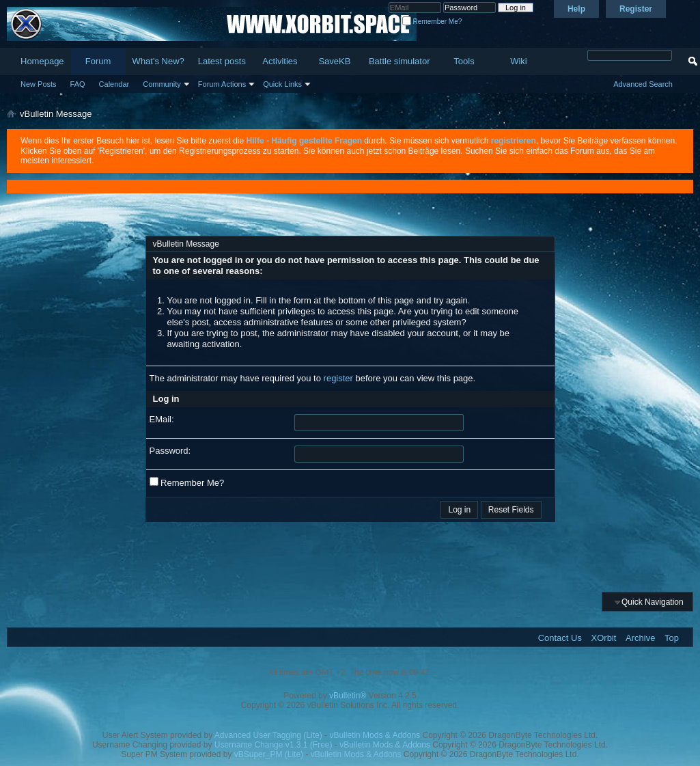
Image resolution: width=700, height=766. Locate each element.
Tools (464, 61)
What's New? (158, 61)
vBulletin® (348, 696)
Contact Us (560, 638)
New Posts (39, 84)
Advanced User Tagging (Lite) (268, 735)
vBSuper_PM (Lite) (269, 754)
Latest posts (222, 61)
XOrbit (604, 638)
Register (636, 9)
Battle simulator (400, 61)
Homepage (42, 61)
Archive (640, 638)
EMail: (162, 419)
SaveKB (334, 61)
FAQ (78, 84)
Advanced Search (643, 84)
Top (672, 638)
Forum (98, 61)
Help (576, 9)
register (338, 378)
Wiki (519, 61)
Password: (170, 451)
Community (162, 84)
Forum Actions (222, 84)
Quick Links (282, 84)
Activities (280, 61)
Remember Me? (432, 22)
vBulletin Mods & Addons (375, 735)
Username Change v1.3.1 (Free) (274, 745)
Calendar (114, 84)
